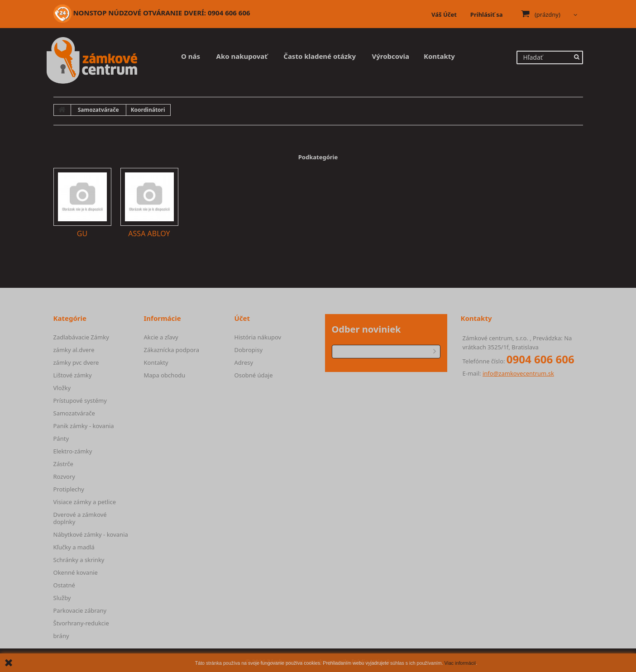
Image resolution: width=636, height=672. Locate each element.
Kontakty (439, 56)
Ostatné (64, 585)
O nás (191, 56)
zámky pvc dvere (76, 362)
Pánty (61, 438)
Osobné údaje (254, 375)
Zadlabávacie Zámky (81, 337)
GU (82, 234)
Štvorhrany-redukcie (81, 623)
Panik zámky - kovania (84, 426)
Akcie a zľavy (161, 337)
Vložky (62, 388)
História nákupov (258, 337)
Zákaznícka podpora (172, 350)
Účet (242, 318)
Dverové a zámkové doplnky (80, 518)
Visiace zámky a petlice (85, 502)
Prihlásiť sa (487, 14)
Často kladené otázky (320, 56)
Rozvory (64, 477)
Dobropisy (249, 350)
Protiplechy (69, 489)
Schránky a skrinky (79, 560)
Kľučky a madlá (74, 547)
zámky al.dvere (74, 350)
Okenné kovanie (76, 572)
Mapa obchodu (165, 375)
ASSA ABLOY (149, 234)
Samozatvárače (74, 413)
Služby (62, 598)
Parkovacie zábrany (80, 610)
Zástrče (63, 464)
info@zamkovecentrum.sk (518, 373)
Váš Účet (444, 14)
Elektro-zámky (73, 451)
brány (61, 636)
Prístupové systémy (80, 400)
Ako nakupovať (242, 56)
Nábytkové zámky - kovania (91, 534)
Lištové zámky (73, 375)
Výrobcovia (391, 56)
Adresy (244, 362)
